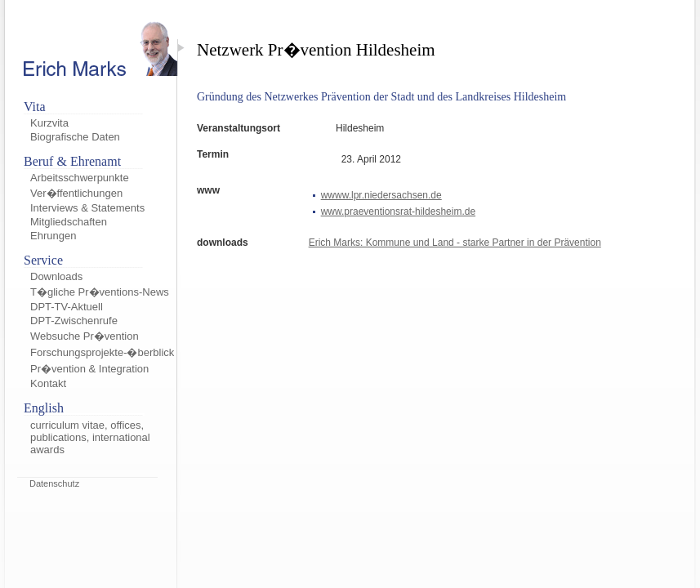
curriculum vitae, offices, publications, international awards (90, 437)
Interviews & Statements (87, 208)
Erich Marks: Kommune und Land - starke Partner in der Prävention (455, 243)
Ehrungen (53, 236)
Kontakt (48, 383)
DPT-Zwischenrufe (74, 321)
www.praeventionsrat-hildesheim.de (398, 212)
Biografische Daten (75, 137)
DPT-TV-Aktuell (67, 307)
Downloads (56, 276)
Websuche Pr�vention (85, 336)
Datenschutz (54, 483)
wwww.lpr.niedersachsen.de (381, 195)
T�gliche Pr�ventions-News (100, 292)
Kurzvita (49, 123)
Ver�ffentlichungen (76, 193)
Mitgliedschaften (69, 222)
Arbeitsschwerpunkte (80, 178)
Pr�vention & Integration (89, 369)
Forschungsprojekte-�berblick (102, 352)
